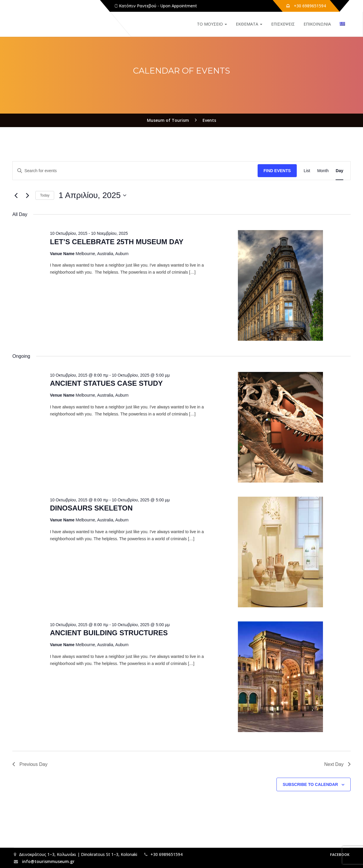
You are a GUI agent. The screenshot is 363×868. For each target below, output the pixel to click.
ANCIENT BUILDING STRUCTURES (109, 633)
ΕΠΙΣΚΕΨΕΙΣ (283, 24)
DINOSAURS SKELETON (91, 508)
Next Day (337, 764)
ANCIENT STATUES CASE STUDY (106, 383)
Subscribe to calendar (310, 784)
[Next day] (27, 195)
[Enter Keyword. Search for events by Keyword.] (135, 171)
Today (45, 195)
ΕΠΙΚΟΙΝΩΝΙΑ (317, 24)
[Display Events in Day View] (339, 171)
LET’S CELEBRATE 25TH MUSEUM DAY (117, 242)
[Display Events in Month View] (323, 171)
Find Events (277, 171)
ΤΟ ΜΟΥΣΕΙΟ (212, 24)
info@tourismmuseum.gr (48, 861)
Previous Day (30, 764)
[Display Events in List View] (307, 171)
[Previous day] (16, 195)
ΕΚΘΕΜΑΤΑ (249, 24)
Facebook (340, 855)
